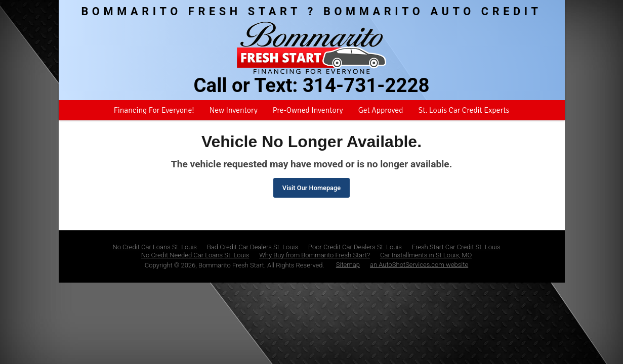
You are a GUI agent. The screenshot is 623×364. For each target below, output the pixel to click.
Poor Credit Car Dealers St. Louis (355, 247)
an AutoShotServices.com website (419, 265)
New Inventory (234, 110)
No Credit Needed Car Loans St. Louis (195, 255)
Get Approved (381, 110)
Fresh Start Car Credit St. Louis (456, 247)
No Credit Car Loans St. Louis (155, 247)
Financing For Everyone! (154, 110)
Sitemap (348, 265)
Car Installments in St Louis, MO (426, 255)
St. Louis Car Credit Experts (464, 110)
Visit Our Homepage (311, 188)
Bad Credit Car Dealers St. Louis (253, 247)
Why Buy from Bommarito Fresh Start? (315, 255)
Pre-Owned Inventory (308, 110)
